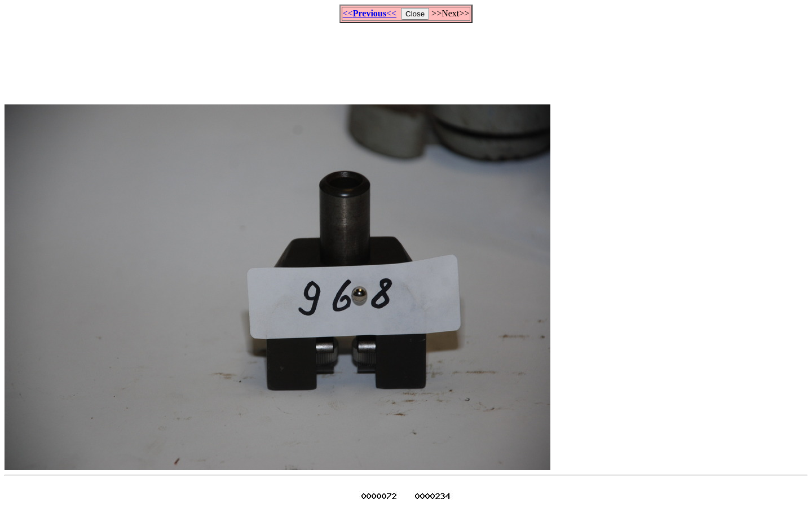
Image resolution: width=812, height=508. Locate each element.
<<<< (370, 13)
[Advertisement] (406, 59)
